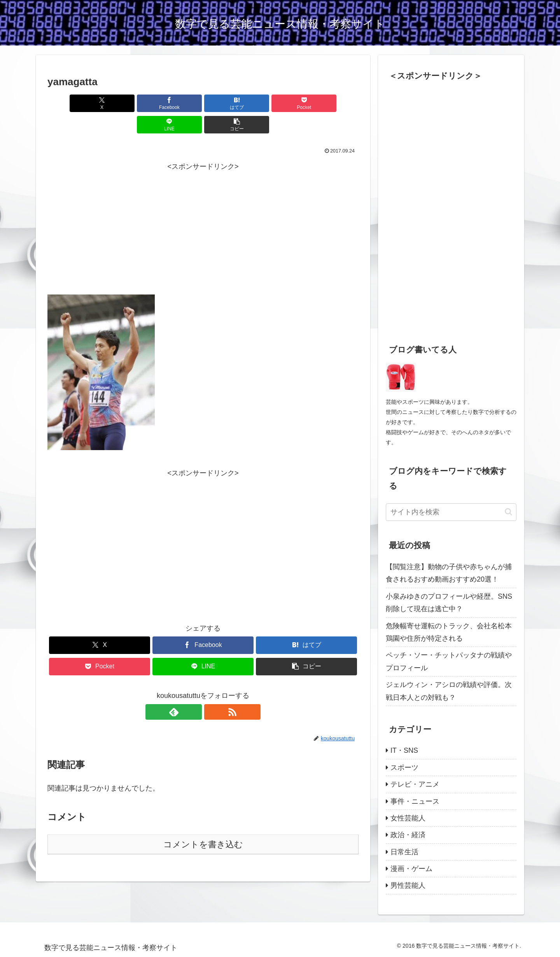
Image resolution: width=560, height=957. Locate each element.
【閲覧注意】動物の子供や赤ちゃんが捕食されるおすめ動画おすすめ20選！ (449, 573)
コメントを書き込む (203, 823)
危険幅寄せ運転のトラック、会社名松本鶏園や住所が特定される (449, 632)
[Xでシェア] (72, 103)
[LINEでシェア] (282, 103)
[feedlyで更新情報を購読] (194, 691)
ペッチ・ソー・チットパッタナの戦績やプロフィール (449, 661)
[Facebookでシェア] (124, 103)
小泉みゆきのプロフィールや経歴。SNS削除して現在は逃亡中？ (449, 603)
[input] (451, 512)
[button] (334, 103)
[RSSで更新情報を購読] (212, 691)
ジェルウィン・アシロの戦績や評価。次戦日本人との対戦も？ (449, 691)
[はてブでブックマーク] (177, 103)
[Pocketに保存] (229, 103)
